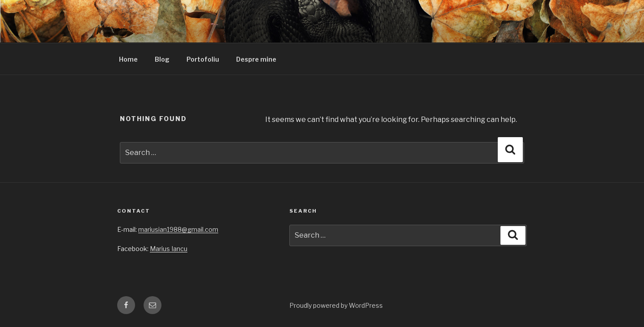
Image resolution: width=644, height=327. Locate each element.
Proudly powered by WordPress (336, 305)
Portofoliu (203, 59)
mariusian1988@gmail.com (178, 229)
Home (128, 59)
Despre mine (256, 59)
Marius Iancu (169, 249)
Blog (162, 59)
